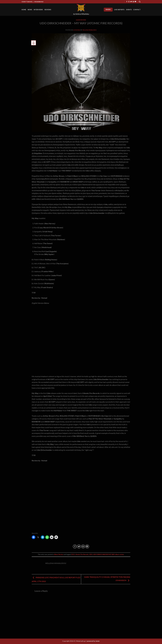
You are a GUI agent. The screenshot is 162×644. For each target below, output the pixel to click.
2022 (73, 554)
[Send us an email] (133, 2)
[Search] (140, 2)
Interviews (38, 10)
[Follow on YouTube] (135, 2)
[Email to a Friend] (83, 546)
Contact (137, 10)
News (30, 10)
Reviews (48, 10)
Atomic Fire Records (82, 554)
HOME (24, 10)
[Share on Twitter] (79, 546)
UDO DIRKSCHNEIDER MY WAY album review (108, 554)
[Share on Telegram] (87, 546)
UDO (91, 554)
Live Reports (119, 10)
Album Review (81, 20)
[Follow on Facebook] (127, 2)
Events (129, 10)
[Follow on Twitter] (131, 2)
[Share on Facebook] (75, 546)
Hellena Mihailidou (89, 30)
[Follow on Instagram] (129, 2)
